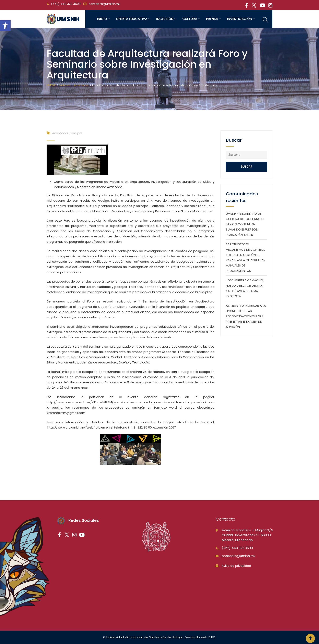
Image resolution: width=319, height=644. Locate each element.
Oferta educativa (132, 19)
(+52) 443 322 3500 (66, 4)
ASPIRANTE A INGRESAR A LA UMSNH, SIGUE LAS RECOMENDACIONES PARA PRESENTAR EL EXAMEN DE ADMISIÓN (246, 316)
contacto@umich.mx (104, 4)
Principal (76, 133)
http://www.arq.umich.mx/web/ (71, 427)
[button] (5, 26)
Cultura (190, 19)
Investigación (240, 19)
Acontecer (60, 133)
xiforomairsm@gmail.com (66, 413)
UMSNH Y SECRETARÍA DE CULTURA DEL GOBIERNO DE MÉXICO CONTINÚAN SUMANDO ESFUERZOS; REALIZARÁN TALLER (245, 224)
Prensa (212, 19)
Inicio (102, 19)
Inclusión (165, 19)
